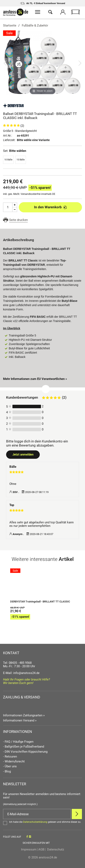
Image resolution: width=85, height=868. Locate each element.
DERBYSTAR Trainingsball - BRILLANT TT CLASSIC (40, 602)
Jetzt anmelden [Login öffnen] (23, 454)
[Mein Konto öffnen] (63, 13)
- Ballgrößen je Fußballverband (24, 747)
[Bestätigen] (42, 823)
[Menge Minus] (15, 210)
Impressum (29, 849)
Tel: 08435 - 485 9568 (17, 663)
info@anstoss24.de (26, 673)
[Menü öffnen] (38, 13)
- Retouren (10, 757)
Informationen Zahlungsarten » (24, 715)
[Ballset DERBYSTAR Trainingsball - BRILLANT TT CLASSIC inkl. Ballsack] (42, 63)
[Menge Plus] (15, 205)
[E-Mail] (37, 814)
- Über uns (10, 766)
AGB (41, 849)
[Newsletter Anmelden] (77, 814)
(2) (22, 126)
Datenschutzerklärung (35, 822)
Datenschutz (55, 849)
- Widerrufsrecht (14, 762)
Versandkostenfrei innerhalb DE (38, 194)
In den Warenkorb (50, 207)
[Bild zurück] (5, 63)
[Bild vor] (80, 63)
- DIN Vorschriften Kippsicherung (25, 752)
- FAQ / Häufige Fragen (18, 742)
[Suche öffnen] (50, 13)
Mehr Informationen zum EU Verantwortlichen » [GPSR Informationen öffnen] (35, 379)
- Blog (7, 771)
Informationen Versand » (20, 720)
